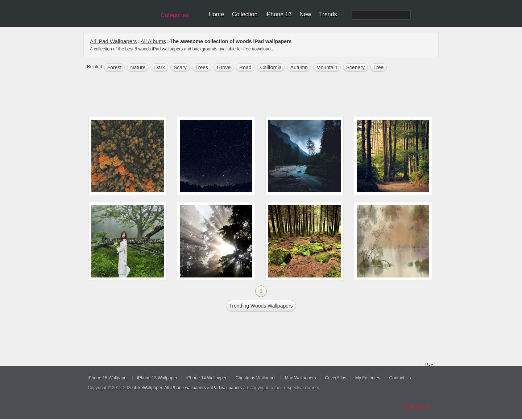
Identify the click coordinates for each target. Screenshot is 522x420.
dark (159, 67)
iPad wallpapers (227, 388)
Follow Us (417, 407)
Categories (175, 15)
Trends (328, 14)
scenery (355, 67)
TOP (428, 364)
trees (202, 67)
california (271, 67)
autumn (299, 67)
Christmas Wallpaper (256, 378)
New (305, 14)
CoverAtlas (335, 378)
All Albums (153, 41)
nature (138, 67)
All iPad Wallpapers (113, 41)
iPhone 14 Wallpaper (206, 378)
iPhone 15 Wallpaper (108, 378)
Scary (180, 67)
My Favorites (368, 378)
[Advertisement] (266, 95)
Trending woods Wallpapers (261, 306)
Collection (245, 14)
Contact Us (400, 378)
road (245, 67)
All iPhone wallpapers (185, 388)
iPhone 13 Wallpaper (157, 378)
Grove (224, 67)
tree (378, 67)
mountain (327, 67)
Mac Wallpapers (301, 378)
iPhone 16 (278, 14)
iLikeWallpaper (148, 388)
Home (216, 14)
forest (115, 67)
